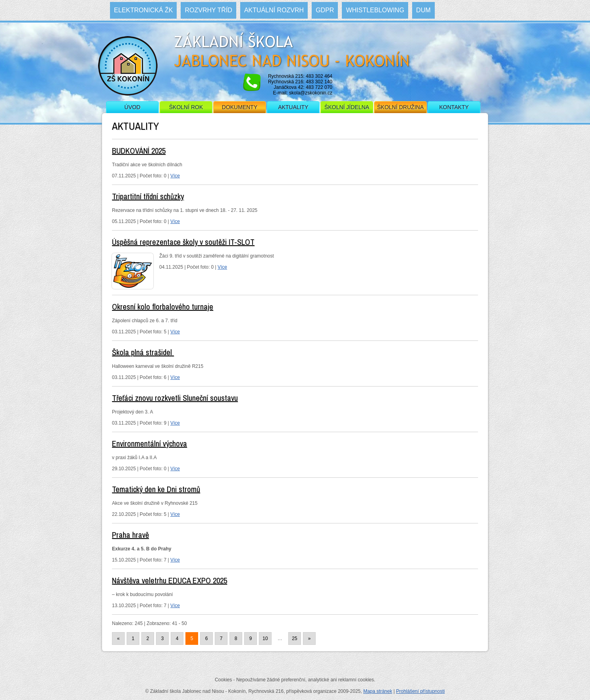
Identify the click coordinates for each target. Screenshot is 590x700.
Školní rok (186, 107)
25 (294, 638)
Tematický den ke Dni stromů (156, 489)
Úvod (132, 107)
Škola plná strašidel (143, 352)
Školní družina (400, 107)
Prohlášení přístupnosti (420, 691)
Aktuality (293, 107)
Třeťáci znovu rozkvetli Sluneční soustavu (175, 398)
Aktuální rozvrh (274, 10)
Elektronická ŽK (143, 10)
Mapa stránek (378, 691)
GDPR (325, 10)
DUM (423, 10)
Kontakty (454, 107)
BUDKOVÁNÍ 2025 (139, 151)
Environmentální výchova (149, 443)
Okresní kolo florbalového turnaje (163, 307)
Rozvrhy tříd (208, 10)
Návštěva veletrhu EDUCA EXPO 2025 (170, 580)
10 (265, 638)
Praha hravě (130, 535)
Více (175, 176)
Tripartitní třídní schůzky (148, 196)
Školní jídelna (347, 107)
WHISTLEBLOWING (375, 10)
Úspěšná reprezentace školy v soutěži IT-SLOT (183, 242)
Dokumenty (240, 107)
